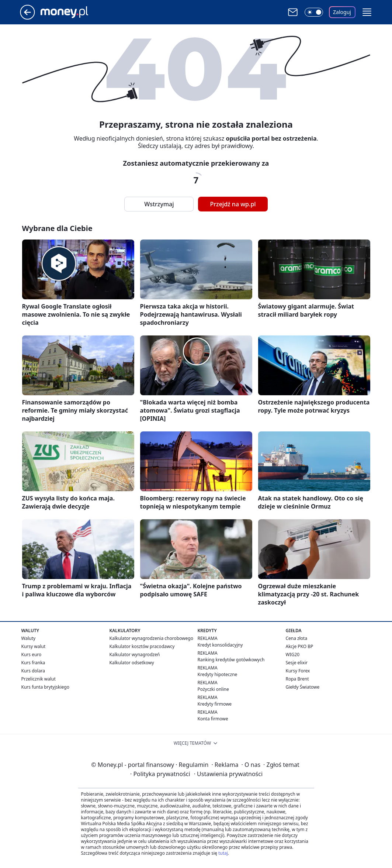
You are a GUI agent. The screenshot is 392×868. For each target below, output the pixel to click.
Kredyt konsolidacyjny (220, 645)
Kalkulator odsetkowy (132, 663)
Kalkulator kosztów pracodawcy (142, 646)
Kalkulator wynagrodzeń (135, 655)
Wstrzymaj (159, 204)
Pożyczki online (213, 689)
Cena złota (297, 638)
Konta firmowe (213, 719)
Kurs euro (32, 655)
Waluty (29, 638)
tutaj (223, 853)
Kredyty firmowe (215, 704)
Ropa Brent (297, 679)
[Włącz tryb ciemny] (314, 12)
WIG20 (293, 655)
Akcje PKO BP (300, 646)
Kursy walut (34, 646)
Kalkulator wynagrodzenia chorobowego (151, 638)
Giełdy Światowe (303, 687)
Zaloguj (342, 12)
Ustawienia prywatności (228, 774)
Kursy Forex (298, 671)
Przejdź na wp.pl (233, 204)
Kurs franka (33, 663)
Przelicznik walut (39, 679)
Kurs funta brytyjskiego (45, 687)
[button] (367, 12)
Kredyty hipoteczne (218, 674)
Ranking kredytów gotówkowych (231, 660)
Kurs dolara (33, 671)
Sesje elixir (297, 663)
